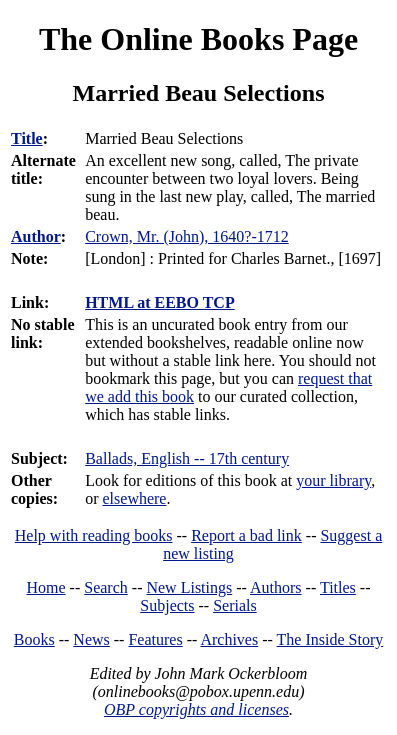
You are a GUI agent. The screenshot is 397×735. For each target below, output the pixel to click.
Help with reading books (94, 535)
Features (155, 639)
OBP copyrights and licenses (196, 709)
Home (46, 587)
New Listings (189, 587)
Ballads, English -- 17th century (187, 458)
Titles (338, 587)
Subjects (167, 605)
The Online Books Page (198, 39)
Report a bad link (246, 535)
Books (34, 639)
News (91, 639)
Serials (235, 605)
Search (106, 587)
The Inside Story (330, 639)
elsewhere (135, 498)
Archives (229, 639)
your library (333, 480)
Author (36, 236)
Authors (276, 587)
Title (27, 138)
